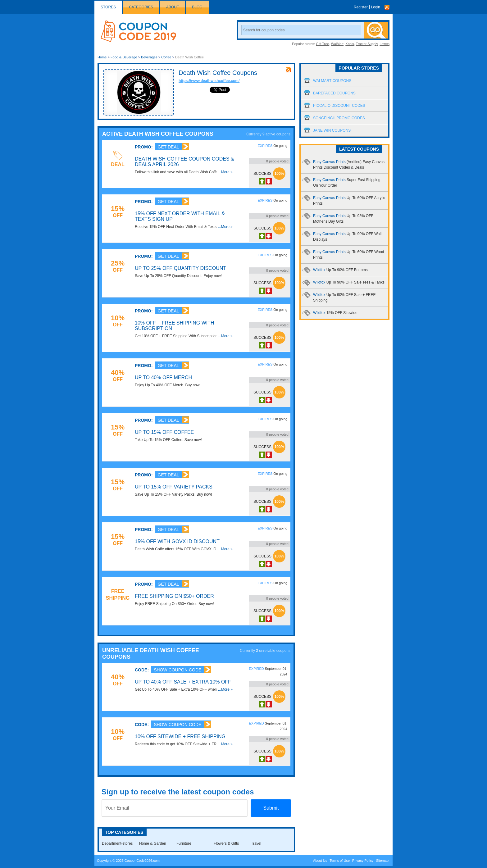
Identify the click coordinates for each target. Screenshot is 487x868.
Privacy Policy (363, 861)
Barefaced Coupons (334, 93)
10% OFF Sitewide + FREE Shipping (180, 736)
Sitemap (382, 861)
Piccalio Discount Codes (339, 106)
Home (102, 57)
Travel (256, 843)
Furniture (184, 843)
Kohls (350, 44)
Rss (389, 7)
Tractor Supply (367, 44)
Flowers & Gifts (226, 843)
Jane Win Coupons (332, 130)
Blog (197, 7)
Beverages (149, 57)
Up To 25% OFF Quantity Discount (180, 268)
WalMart (337, 44)
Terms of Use (340, 861)
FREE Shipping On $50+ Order (174, 596)
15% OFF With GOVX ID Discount (177, 541)
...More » (225, 172)
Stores (108, 7)
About (173, 7)
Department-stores (117, 843)
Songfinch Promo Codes (339, 118)
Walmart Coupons (332, 81)
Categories (141, 7)
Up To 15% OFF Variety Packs (174, 487)
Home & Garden (153, 843)
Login (376, 7)
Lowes (385, 44)
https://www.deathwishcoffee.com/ (209, 81)
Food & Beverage (124, 57)
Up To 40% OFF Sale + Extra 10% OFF (183, 682)
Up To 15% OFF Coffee (164, 432)
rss (288, 70)
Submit (271, 808)
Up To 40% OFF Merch (163, 377)
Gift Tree (322, 44)
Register (361, 7)
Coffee (166, 57)
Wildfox (340, 270)
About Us (320, 861)
